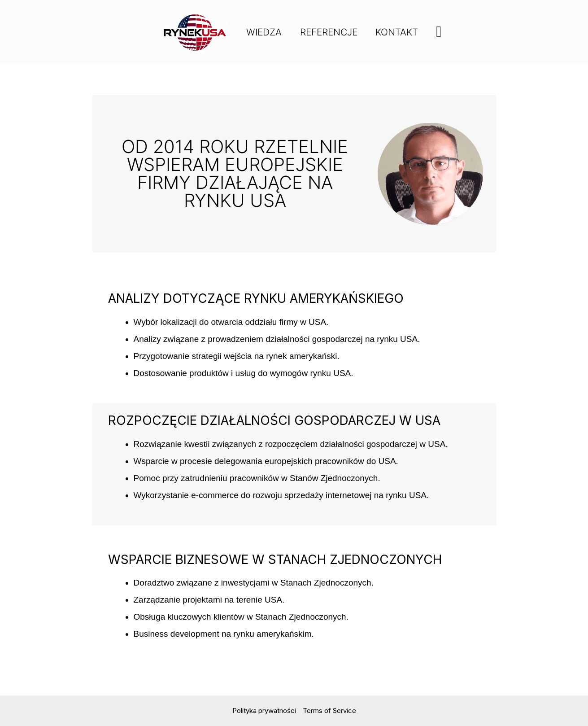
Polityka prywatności (264, 711)
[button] (440, 32)
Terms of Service (329, 711)
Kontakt (398, 32)
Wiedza (264, 32)
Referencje (329, 32)
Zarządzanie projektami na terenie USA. (209, 600)
